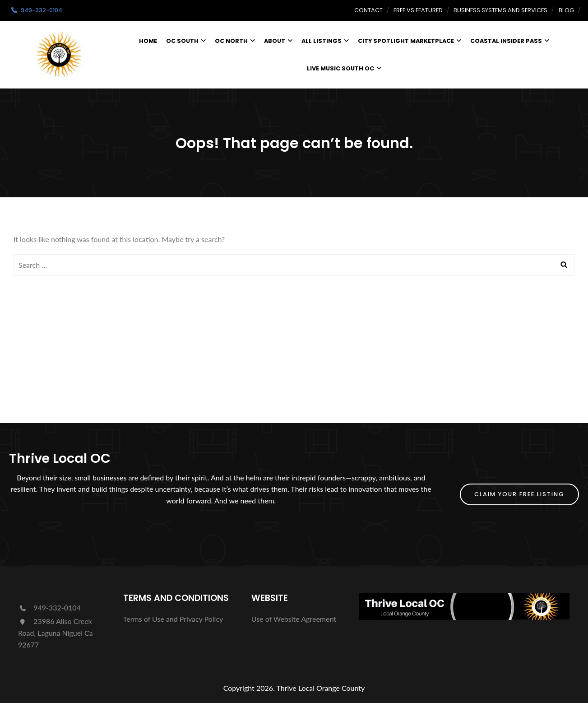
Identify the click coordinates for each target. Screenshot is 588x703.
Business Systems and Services (500, 10)
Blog (566, 10)
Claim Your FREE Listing (519, 494)
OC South (186, 41)
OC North (235, 41)
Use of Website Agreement (294, 619)
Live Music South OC (344, 68)
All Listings (325, 41)
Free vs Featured (418, 10)
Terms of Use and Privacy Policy (173, 619)
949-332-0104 (49, 608)
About (278, 41)
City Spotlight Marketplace (410, 41)
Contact (368, 10)
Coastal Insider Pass (510, 41)
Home (148, 41)
